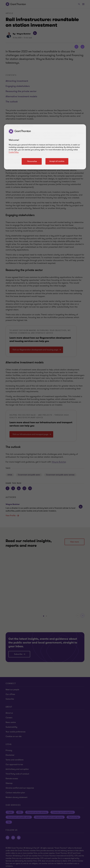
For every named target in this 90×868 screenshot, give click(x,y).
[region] (45, 147)
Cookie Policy (14, 152)
